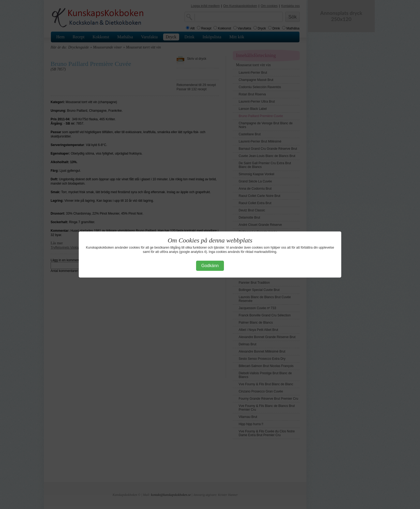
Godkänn (210, 266)
